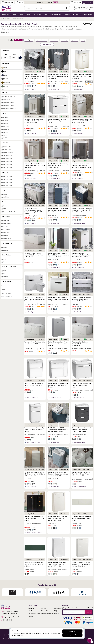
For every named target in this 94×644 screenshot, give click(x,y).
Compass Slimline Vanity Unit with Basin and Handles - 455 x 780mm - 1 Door (81, 166)
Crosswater (5, 286)
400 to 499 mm (7, 159)
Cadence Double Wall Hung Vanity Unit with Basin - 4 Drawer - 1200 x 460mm (81, 299)
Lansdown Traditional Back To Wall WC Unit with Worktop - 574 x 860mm (58, 518)
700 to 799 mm (7, 167)
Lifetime (5, 277)
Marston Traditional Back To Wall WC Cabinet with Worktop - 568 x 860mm (81, 564)
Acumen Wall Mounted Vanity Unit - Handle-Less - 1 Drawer (82, 385)
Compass (6, 126)
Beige (6, 68)
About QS (31, 608)
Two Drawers (7, 238)
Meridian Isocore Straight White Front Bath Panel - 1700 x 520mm (34, 255)
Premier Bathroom (7, 297)
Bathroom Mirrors (87, 14)
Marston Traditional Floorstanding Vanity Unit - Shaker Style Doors (35, 166)
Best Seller (18, 40)
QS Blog (31, 611)
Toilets (14, 14)
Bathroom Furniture (56, 14)
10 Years (6, 271)
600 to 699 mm (7, 165)
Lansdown (6, 129)
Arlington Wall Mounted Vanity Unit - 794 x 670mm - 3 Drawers (58, 385)
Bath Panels (7, 100)
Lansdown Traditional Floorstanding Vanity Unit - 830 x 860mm (34, 518)
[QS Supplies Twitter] (9, 635)
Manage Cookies (72, 635)
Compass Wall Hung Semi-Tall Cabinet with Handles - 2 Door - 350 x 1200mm (58, 255)
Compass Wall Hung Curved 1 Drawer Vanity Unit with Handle (58, 299)
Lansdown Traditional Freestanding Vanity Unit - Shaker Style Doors (82, 76)
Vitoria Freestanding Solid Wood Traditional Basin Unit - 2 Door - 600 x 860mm (35, 121)
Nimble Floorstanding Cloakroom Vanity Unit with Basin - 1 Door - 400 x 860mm (35, 474)
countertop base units (74, 29)
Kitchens (76, 14)
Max (14, 55)
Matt (5, 262)
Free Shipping (29, 40)
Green (6, 86)
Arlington (6, 120)
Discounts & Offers (34, 614)
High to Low (74, 40)
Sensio (3, 289)
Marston (6, 132)
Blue (5, 75)
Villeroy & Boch (6, 293)
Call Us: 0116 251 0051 (85, 7)
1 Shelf (5, 247)
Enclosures (38, 14)
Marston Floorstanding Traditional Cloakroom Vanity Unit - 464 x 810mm (58, 76)
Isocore (5, 206)
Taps (45, 14)
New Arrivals (54, 40)
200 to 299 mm (7, 176)
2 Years (5, 274)
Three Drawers (7, 232)
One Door (6, 227)
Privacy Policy (45, 611)
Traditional (6, 197)
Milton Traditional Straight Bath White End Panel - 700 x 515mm (81, 344)
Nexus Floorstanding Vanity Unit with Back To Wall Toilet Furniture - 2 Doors (81, 474)
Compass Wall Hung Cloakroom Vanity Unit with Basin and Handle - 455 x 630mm (58, 430)
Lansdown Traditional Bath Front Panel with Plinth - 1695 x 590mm (35, 564)
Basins (21, 14)
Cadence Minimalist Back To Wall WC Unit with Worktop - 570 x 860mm (57, 564)
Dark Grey (7, 79)
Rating (83, 40)
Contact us (58, 608)
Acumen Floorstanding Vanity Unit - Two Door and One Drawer (34, 430)
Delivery (44, 608)
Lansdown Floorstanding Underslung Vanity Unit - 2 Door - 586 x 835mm (81, 255)
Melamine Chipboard (9, 212)
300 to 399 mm (7, 156)
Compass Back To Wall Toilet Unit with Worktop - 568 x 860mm (58, 344)
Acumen (5, 117)
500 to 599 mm (7, 162)
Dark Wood (7, 83)
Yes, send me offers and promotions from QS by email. (78, 608)
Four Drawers (7, 224)
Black (6, 71)
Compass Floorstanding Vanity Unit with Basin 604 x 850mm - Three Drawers (82, 430)
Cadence (6, 123)
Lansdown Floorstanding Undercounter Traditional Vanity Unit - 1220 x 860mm (34, 211)
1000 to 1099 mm (8, 147)
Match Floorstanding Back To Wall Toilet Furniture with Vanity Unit (34, 299)
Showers (29, 14)
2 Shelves (6, 250)
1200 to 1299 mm (8, 153)
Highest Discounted (42, 40)
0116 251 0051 (6, 620)
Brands (19, 2)
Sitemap (31, 616)
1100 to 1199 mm (8, 150)
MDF (5, 209)
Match (5, 135)
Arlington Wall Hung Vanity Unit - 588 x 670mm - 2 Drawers (34, 385)
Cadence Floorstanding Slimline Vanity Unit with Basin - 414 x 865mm (58, 210)
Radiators (67, 14)
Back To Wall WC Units (9, 97)
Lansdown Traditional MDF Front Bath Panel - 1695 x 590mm (81, 518)
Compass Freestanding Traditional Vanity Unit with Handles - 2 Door (58, 166)
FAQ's (56, 611)
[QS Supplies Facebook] (4, 635)
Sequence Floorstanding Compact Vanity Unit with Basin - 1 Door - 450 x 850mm (82, 121)
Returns (57, 614)
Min (6, 55)
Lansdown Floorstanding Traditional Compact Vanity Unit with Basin (35, 76)
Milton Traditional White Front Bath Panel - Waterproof (35, 343)
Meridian (6, 138)
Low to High (64, 40)
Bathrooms (5, 14)
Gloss (5, 259)
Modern (5, 194)
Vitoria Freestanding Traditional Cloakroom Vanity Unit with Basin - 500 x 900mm (58, 474)
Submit (89, 612)
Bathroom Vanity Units (10, 109)
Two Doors (6, 235)
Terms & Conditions (47, 614)
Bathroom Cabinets (9, 103)
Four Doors (6, 221)
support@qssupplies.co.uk (10, 617)
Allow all (72, 631)
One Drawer (6, 229)
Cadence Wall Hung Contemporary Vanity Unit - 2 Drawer (57, 121)
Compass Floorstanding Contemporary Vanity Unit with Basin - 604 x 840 (82, 210)
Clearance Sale (7, 2)
